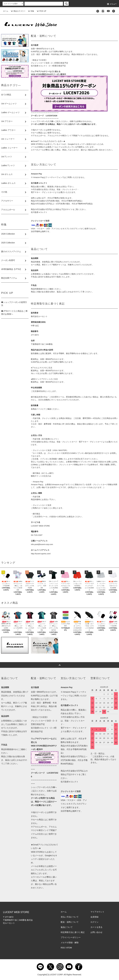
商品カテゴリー (18, 11)
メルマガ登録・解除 (70, 943)
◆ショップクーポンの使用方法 (14, 304)
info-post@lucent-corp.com (42, 544)
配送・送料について (70, 922)
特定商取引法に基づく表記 (73, 932)
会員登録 (94, 917)
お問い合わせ (96, 932)
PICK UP (41, 11)
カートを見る (96, 927)
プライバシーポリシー (71, 937)
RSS (63, 948)
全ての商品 (6, 95)
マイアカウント (97, 912)
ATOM (69, 948)
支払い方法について (70, 917)
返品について (67, 927)
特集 (31, 11)
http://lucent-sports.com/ (41, 554)
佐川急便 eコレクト (39, 212)
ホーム (6, 11)
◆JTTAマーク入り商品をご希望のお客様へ (14, 313)
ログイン (94, 922)
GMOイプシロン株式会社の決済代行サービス (90, 453)
